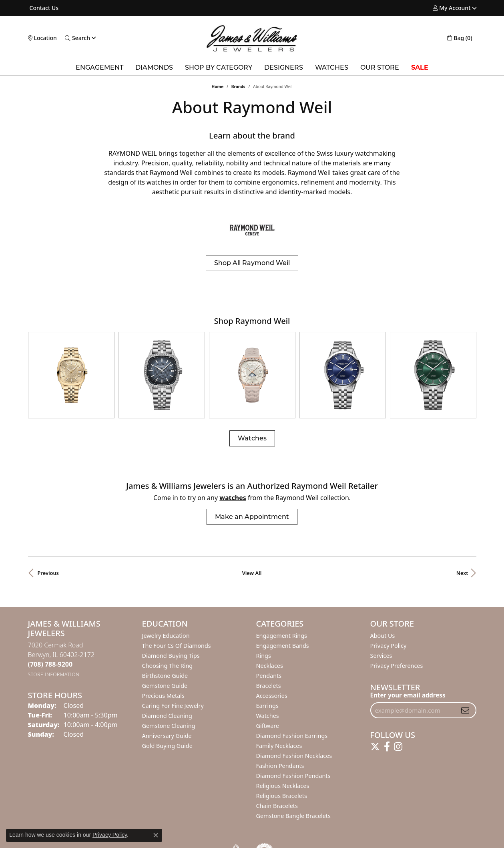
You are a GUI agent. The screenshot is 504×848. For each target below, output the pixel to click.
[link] (43, 8)
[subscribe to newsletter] (465, 687)
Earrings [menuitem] (267, 682)
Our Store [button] (380, 67)
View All (252, 550)
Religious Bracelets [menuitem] (282, 773)
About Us (383, 612)
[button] (452, 8)
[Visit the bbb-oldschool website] (236, 830)
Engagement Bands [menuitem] (283, 622)
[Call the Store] (50, 641)
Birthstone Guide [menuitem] (165, 652)
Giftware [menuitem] (268, 702)
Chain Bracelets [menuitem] (277, 783)
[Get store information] (54, 651)
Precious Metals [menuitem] (163, 672)
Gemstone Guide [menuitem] (165, 662)
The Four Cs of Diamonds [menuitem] (177, 622)
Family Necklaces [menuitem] (279, 722)
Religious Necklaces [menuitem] (283, 763)
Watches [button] (332, 67)
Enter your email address (408, 672)
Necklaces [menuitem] (270, 642)
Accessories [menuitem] (272, 672)
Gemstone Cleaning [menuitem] (169, 702)
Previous (48, 550)
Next (462, 550)
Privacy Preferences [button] (397, 642)
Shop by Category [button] (219, 67)
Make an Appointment (252, 493)
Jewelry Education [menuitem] (166, 612)
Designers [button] (284, 67)
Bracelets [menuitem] (269, 662)
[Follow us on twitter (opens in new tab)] (375, 723)
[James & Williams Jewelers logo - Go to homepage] (252, 38)
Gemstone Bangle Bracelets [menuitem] (293, 793)
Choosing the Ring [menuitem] (168, 642)
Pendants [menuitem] (269, 652)
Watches (252, 415)
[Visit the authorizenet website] (265, 830)
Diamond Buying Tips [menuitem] (171, 632)
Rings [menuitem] (264, 632)
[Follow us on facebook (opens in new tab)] (387, 723)
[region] (252, 364)
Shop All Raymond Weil (252, 263)
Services (381, 632)
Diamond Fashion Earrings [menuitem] (292, 712)
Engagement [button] (99, 67)
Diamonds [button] (154, 67)
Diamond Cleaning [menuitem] (167, 692)
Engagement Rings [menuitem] (282, 612)
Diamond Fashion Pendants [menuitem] (293, 753)
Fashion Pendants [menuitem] (280, 743)
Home (218, 86)
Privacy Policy (389, 622)
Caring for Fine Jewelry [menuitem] (173, 682)
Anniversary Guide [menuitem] (167, 712)
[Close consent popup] (156, 835)
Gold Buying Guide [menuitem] (167, 722)
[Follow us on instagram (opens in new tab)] (398, 723)
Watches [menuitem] (268, 692)
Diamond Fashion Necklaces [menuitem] (294, 732)
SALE (420, 67)
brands (238, 86)
